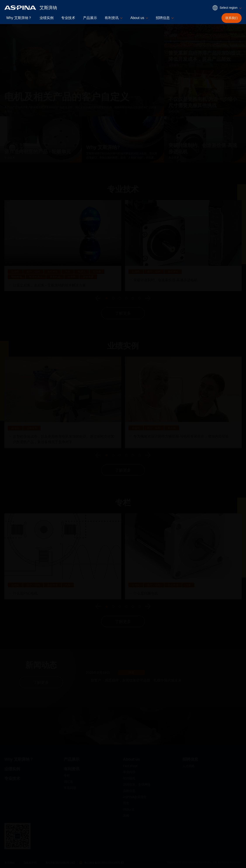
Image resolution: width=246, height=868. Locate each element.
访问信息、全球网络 (137, 784)
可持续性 (129, 778)
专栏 (67, 776)
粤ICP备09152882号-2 (60, 863)
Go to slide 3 (120, 298)
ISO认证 (129, 809)
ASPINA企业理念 (135, 797)
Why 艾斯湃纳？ (19, 18)
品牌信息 (129, 791)
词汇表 (68, 782)
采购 (126, 816)
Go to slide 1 (107, 298)
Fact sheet (130, 766)
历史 (126, 803)
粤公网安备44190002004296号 (101, 863)
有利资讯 (72, 769)
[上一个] (98, 298)
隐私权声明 (30, 863)
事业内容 (129, 772)
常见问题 (70, 788)
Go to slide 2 (113, 298)
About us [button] (137, 18)
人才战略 (189, 766)
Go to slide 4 (126, 298)
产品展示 (90, 18)
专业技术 (68, 18)
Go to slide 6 (139, 298)
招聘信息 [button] (163, 18)
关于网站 (10, 863)
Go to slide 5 (133, 298)
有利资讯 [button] (112, 18)
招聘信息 (190, 759)
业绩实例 (47, 18)
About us (132, 759)
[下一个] (148, 298)
